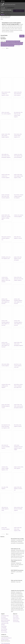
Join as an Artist (4, 632)
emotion (16, 136)
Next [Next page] (8, 48)
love (6, 94)
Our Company (16, 616)
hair (15, 112)
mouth (19, 115)
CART (3, 15)
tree (2, 114)
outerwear (9, 237)
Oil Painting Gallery (5, 616)
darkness (20, 196)
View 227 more (17, 46)
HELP (2, 12)
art (17, 386)
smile (9, 92)
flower (17, 364)
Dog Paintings (4, 626)
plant (18, 367)
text (2, 487)
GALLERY (3, 8)
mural (20, 387)
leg (17, 114)
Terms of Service (16, 619)
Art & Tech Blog (16, 622)
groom (5, 237)
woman (6, 134)
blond (15, 114)
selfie (3, 302)
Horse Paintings (4, 629)
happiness (3, 95)
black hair (16, 509)
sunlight (7, 468)
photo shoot (16, 279)
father (19, 531)
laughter (6, 302)
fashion (19, 136)
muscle (8, 112)
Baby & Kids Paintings (6, 620)
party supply (16, 387)
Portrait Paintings (4, 619)
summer (7, 95)
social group (7, 195)
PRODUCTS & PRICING (6, 10)
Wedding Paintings (5, 622)
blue (15, 425)
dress (7, 467)
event (9, 257)
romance (16, 154)
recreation (3, 178)
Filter (22, 36)
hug (21, 156)
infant (5, 156)
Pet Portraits (3, 617)
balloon (18, 384)
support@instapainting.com (6, 638)
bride (3, 92)
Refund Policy (16, 620)
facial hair (3, 303)
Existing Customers (5, 639)
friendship (3, 257)
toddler (5, 154)
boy (8, 154)
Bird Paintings (4, 631)
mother (21, 175)
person (3, 528)
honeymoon (19, 94)
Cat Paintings (4, 628)
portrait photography (18, 157)
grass (9, 175)
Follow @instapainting (5, 643)
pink (15, 364)
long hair (20, 426)
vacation (5, 114)
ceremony (6, 92)
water (20, 364)
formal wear (4, 217)
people (15, 92)
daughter (3, 137)
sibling (19, 178)
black (15, 134)
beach (6, 277)
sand (9, 280)
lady (15, 195)
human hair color (19, 112)
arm (5, 112)
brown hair (21, 279)
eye (2, 428)
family (15, 95)
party (9, 258)
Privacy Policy (16, 617)
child (9, 134)
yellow (3, 112)
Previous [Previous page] (4, 48)
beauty (18, 134)
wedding (3, 94)
